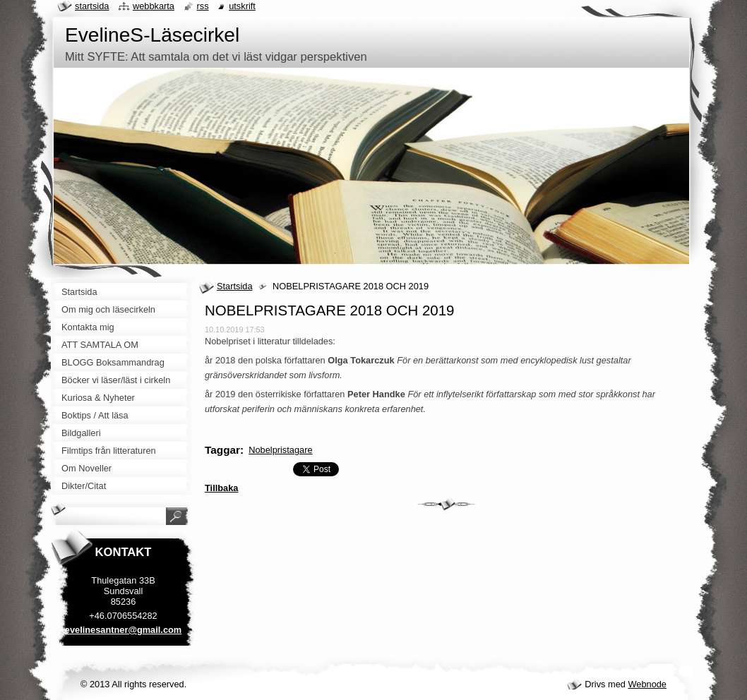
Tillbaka (221, 488)
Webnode (647, 684)
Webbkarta (154, 6)
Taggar (222, 450)
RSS (203, 6)
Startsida (235, 286)
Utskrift (242, 6)
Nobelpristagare (280, 450)
